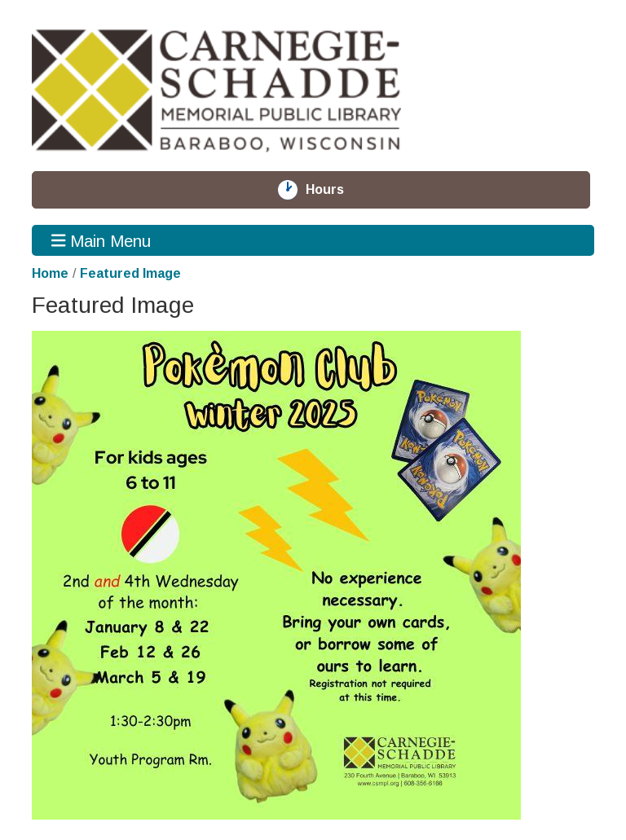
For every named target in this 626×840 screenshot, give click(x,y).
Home (50, 273)
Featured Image (130, 273)
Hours (334, 190)
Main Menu (101, 240)
